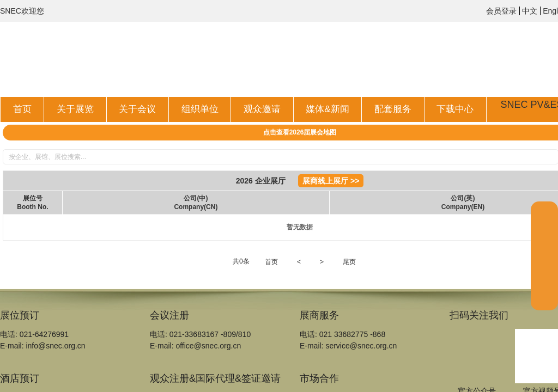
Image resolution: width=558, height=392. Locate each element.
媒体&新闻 (327, 109)
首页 (22, 109)
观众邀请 (262, 109)
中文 (530, 11)
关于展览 (75, 109)
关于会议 (137, 109)
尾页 (349, 262)
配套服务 (393, 109)
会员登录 (501, 11)
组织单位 (200, 109)
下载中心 (455, 109)
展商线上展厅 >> (331, 181)
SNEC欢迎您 (22, 11)
